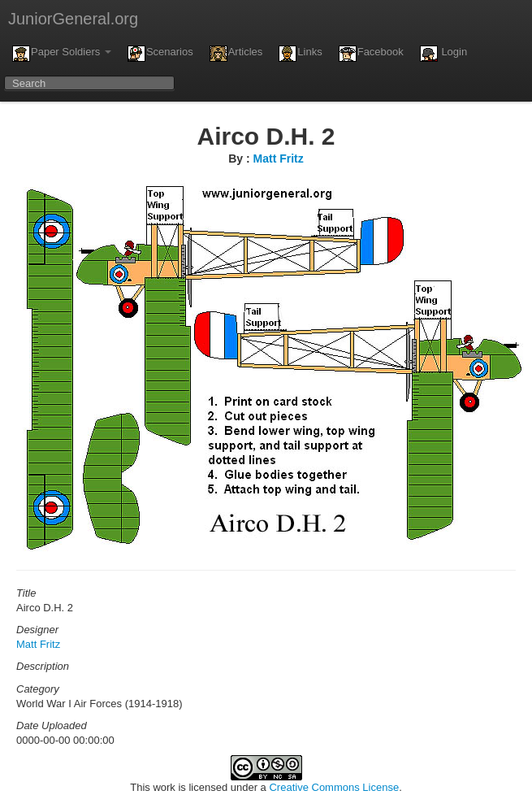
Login (443, 54)
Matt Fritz (279, 159)
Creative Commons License (334, 787)
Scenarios (160, 54)
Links (300, 54)
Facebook (371, 54)
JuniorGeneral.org (73, 19)
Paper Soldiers (62, 54)
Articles (236, 54)
